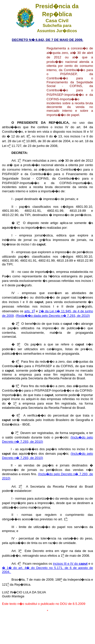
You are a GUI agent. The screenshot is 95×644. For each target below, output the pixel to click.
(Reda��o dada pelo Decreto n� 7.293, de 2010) (53, 316)
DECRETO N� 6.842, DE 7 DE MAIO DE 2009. (47, 40)
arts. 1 (30, 311)
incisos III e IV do (70, 564)
